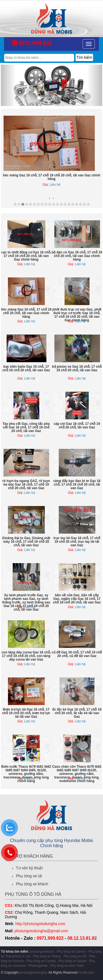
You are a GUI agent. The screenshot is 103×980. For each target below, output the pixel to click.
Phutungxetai (38, 966)
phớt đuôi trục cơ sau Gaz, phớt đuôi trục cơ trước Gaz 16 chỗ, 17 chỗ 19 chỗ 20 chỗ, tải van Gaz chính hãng (77, 315)
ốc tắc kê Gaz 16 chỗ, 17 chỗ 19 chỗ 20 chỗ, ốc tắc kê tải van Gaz (77, 713)
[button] (15, 204)
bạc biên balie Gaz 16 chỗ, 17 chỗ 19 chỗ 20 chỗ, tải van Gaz (26, 368)
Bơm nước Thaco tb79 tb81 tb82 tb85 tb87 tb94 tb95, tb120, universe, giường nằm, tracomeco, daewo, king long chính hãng (26, 774)
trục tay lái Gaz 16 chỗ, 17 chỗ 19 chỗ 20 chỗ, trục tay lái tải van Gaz (77, 542)
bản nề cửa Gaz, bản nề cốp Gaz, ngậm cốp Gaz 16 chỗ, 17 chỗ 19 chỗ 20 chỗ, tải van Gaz (77, 599)
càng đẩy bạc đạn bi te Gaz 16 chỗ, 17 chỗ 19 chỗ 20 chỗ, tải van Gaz (77, 484)
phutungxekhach (42, 952)
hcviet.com (86, 973)
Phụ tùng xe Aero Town (67, 966)
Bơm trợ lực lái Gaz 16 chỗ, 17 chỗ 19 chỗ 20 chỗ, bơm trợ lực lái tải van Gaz (26, 713)
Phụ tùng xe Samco (71, 952)
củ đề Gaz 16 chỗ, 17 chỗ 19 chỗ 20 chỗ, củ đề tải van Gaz (77, 654)
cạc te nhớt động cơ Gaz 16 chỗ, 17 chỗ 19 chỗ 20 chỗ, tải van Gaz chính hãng (26, 256)
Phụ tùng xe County (41, 961)
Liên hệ (55, 185)
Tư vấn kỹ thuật (29, 868)
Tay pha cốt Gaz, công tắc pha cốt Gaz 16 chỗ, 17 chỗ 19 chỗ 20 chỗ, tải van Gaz (26, 427)
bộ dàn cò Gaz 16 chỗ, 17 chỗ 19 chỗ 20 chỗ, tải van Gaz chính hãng (77, 256)
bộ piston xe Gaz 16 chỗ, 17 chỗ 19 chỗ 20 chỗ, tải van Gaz (77, 368)
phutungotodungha (33, 973)
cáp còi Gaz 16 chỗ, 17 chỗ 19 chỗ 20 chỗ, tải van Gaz (77, 426)
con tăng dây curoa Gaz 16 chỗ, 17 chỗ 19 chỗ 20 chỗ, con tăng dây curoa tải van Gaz (26, 656)
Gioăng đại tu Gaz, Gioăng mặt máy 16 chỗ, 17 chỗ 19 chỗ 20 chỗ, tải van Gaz (26, 542)
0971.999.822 (32, 43)
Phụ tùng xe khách (32, 884)
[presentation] (50, 198)
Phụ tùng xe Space (73, 961)
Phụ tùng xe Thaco (47, 956)
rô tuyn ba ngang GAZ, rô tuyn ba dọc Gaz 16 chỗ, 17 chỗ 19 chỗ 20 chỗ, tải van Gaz (26, 484)
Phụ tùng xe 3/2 (75, 956)
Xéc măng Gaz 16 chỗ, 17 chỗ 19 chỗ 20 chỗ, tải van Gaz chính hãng (51, 177)
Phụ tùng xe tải (29, 876)
